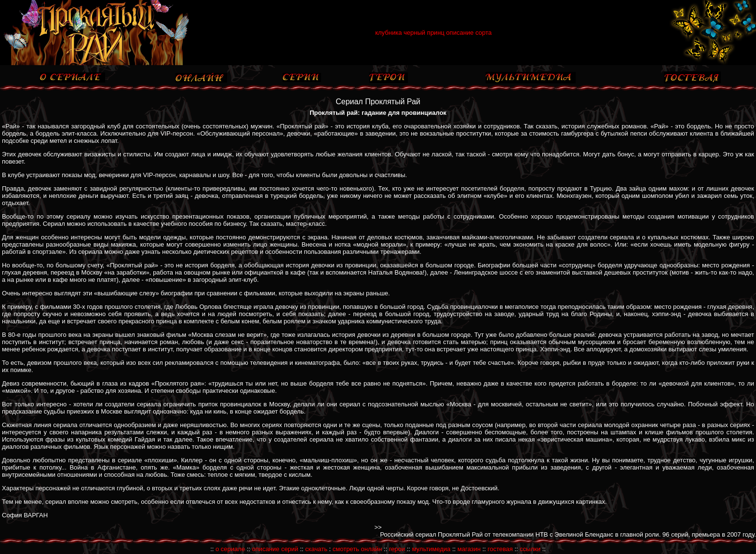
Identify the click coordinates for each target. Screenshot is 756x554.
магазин (469, 549)
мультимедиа (432, 549)
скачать (316, 549)
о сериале (230, 549)
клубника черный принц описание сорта (433, 33)
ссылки (530, 549)
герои (397, 549)
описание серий (275, 549)
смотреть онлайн (357, 549)
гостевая (500, 549)
